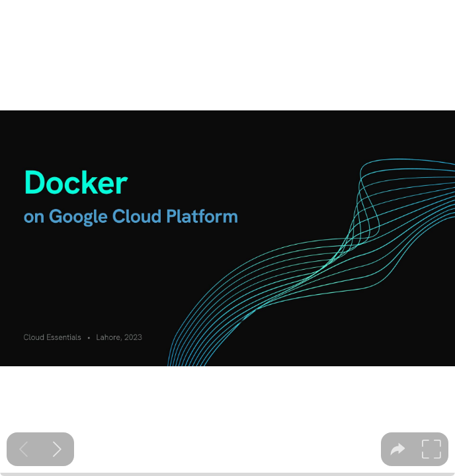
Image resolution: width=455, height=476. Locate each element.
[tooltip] (398, 449)
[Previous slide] (23, 449)
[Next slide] (57, 449)
